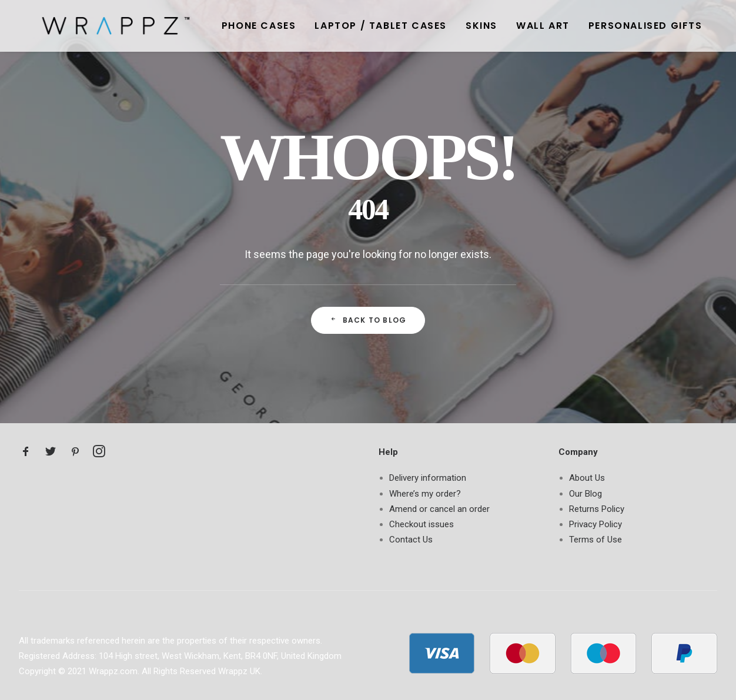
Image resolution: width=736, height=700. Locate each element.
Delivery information (428, 478)
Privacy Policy (596, 524)
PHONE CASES (231, 26)
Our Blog (586, 494)
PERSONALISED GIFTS (617, 26)
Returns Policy (597, 509)
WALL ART (515, 26)
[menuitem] (231, 26)
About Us (587, 478)
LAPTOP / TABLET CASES (352, 26)
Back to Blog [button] (368, 320)
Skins (453, 26)
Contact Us (411, 540)
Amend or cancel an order (439, 509)
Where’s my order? (425, 494)
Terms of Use (596, 540)
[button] (26, 454)
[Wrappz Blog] (98, 26)
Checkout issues (421, 524)
